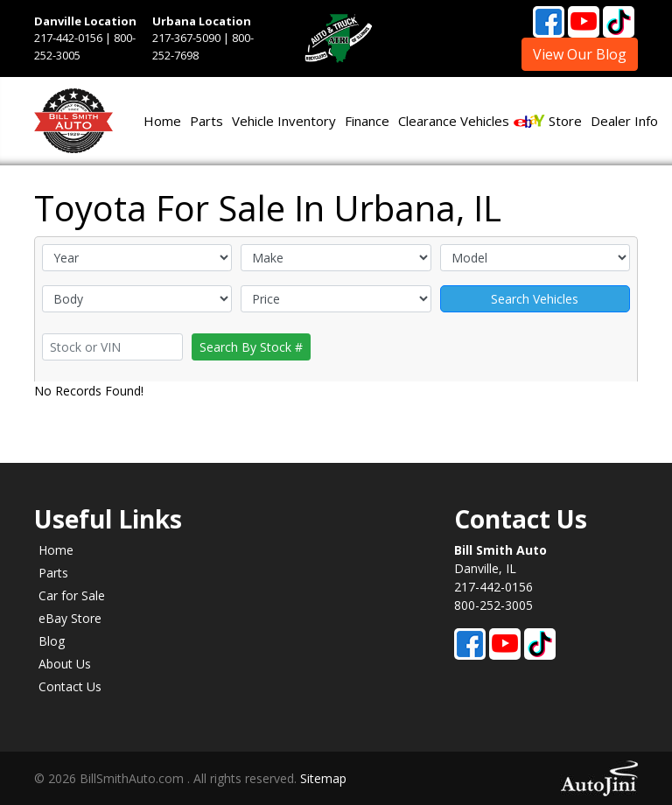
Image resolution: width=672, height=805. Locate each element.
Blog (52, 641)
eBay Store (70, 618)
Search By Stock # (251, 347)
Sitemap (323, 778)
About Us (65, 664)
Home (56, 550)
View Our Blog (580, 54)
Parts (53, 573)
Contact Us (70, 686)
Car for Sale (72, 595)
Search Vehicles (535, 299)
